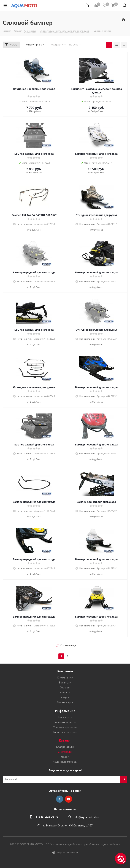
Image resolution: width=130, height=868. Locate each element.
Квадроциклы (65, 747)
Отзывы (65, 687)
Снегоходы (65, 752)
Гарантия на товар (65, 732)
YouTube (69, 799)
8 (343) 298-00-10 (47, 817)
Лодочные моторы (65, 762)
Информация (65, 711)
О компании (65, 677)
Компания (65, 671)
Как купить (65, 717)
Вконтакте (60, 799)
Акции (65, 697)
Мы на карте (65, 702)
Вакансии (65, 682)
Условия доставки (65, 727)
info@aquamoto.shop (87, 817)
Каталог (65, 740)
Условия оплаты (65, 722)
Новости (65, 692)
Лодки (65, 757)
